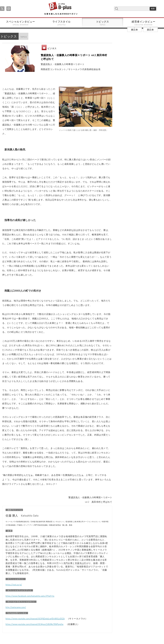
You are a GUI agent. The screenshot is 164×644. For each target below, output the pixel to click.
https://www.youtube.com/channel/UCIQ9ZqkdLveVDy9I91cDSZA (35, 619)
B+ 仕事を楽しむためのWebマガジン (61, 9)
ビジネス (52, 48)
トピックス (103, 23)
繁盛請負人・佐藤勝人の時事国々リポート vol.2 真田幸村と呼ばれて (74, 57)
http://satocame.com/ (16, 607)
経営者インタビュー (144, 23)
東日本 (134, 30)
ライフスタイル (62, 23)
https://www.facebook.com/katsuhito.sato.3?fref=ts (30, 596)
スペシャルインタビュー (21, 23)
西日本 (150, 30)
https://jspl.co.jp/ (14, 585)
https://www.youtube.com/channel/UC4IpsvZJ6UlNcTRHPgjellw (34, 624)
